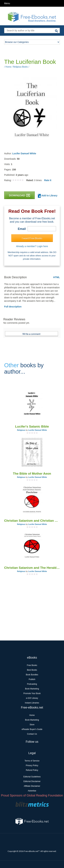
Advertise (32, 791)
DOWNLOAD (19, 195)
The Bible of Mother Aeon (32, 474)
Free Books (32, 665)
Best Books (32, 670)
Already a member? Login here (32, 246)
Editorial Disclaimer (32, 781)
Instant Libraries (32, 703)
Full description (13, 307)
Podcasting (32, 684)
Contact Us (32, 734)
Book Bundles (32, 675)
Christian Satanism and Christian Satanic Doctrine (32, 521)
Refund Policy (32, 770)
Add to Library (48, 196)
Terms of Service (32, 761)
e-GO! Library (32, 698)
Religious (21, 430)
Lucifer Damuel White (24, 153)
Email (22, 229)
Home (32, 715)
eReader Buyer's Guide (32, 729)
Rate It (48, 180)
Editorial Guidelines (32, 777)
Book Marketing (32, 689)
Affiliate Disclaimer (32, 786)
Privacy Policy (32, 765)
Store (32, 725)
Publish (32, 679)
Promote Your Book (32, 693)
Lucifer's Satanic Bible (32, 426)
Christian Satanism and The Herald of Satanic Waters (32, 568)
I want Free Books (32, 238)
